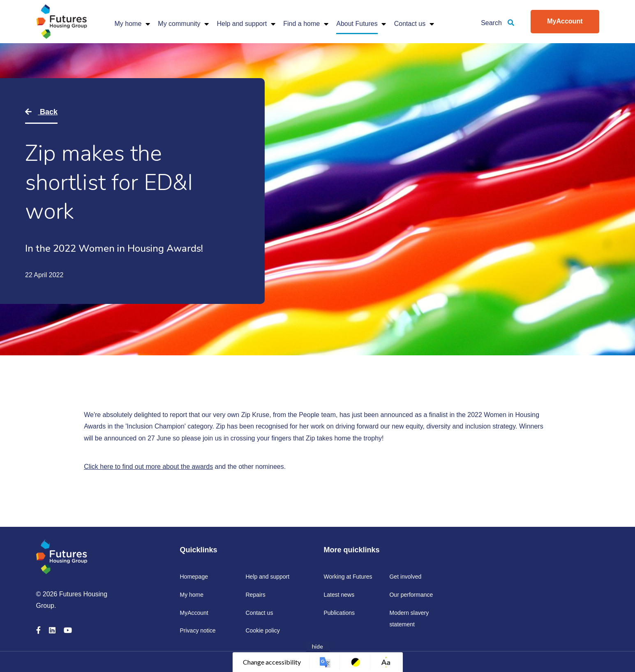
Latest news (339, 595)
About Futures (357, 24)
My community (179, 24)
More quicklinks (351, 550)
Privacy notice (197, 630)
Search (498, 23)
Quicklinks (198, 550)
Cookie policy (262, 630)
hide (317, 646)
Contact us (410, 24)
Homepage (194, 577)
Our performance (411, 595)
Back (48, 112)
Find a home (301, 24)
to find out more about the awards (163, 467)
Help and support (242, 24)
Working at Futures (348, 577)
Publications (339, 613)
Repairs (255, 595)
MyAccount (565, 21)
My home (128, 24)
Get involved (405, 577)
